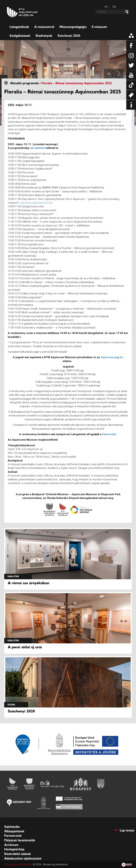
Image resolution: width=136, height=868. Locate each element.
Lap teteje (127, 830)
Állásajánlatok (14, 831)
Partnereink (13, 836)
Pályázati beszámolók (20, 840)
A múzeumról (44, 27)
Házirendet (109, 434)
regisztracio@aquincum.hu (35, 203)
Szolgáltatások (20, 36)
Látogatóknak (19, 27)
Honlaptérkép (14, 849)
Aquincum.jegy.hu (112, 357)
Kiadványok (44, 36)
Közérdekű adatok (18, 854)
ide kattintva (37, 148)
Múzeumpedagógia (73, 27)
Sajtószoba (12, 827)
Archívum (11, 845)
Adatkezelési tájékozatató (23, 858)
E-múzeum (99, 27)
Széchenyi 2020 (69, 36)
